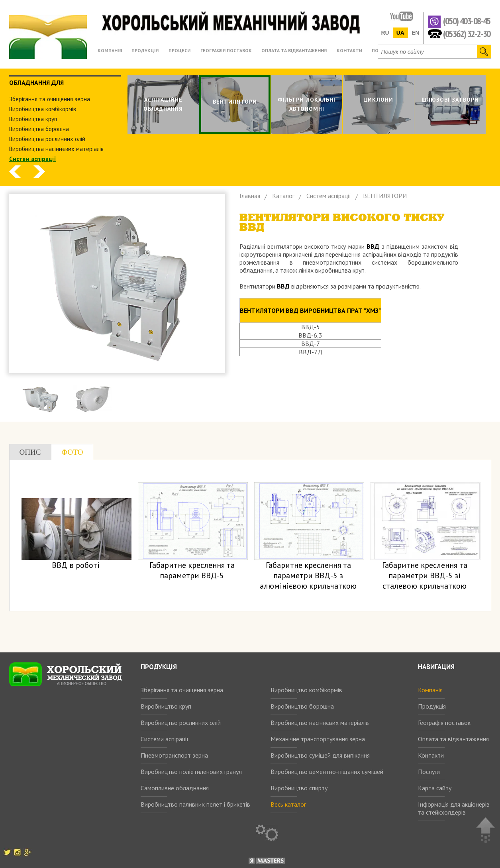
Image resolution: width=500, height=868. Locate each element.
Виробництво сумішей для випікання (320, 755)
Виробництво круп (166, 706)
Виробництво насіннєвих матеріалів (320, 723)
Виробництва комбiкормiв (43, 109)
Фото (72, 452)
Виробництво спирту (299, 788)
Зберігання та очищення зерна (182, 690)
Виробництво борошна (302, 706)
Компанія (430, 690)
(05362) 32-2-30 (467, 33)
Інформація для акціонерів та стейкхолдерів (454, 808)
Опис (30, 452)
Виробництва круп (33, 119)
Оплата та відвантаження (453, 739)
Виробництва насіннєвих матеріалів (56, 149)
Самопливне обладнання (175, 788)
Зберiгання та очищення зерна (50, 99)
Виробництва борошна (39, 129)
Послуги (429, 772)
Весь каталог (288, 804)
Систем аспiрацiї (33, 159)
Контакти (431, 755)
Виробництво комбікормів (306, 690)
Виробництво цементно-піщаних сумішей (327, 772)
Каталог (283, 196)
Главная (250, 196)
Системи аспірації (165, 739)
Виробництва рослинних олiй (47, 139)
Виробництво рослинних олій (181, 723)
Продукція (432, 706)
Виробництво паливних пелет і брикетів (195, 804)
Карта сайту (435, 788)
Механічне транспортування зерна (318, 739)
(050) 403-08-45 (467, 21)
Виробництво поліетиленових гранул (191, 772)
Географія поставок (444, 723)
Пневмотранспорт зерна (174, 755)
